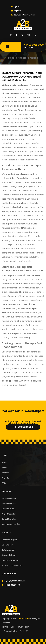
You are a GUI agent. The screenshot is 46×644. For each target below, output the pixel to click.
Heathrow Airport (9, 540)
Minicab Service (9, 499)
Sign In (15, 7)
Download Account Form (23, 15)
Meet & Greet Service (11, 524)
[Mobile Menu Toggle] (7, 47)
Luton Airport (7, 545)
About (4, 468)
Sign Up (16, 11)
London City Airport (10, 560)
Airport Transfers (9, 514)
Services (6, 473)
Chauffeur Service (10, 509)
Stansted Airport (9, 555)
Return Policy (23, 627)
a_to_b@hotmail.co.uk (15, 581)
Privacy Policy (10, 631)
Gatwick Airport (9, 550)
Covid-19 (24, 631)
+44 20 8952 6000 (23, 427)
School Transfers (9, 519)
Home (4, 463)
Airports (5, 478)
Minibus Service (9, 504)
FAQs (4, 483)
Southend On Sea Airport (13, 565)
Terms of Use (8, 627)
